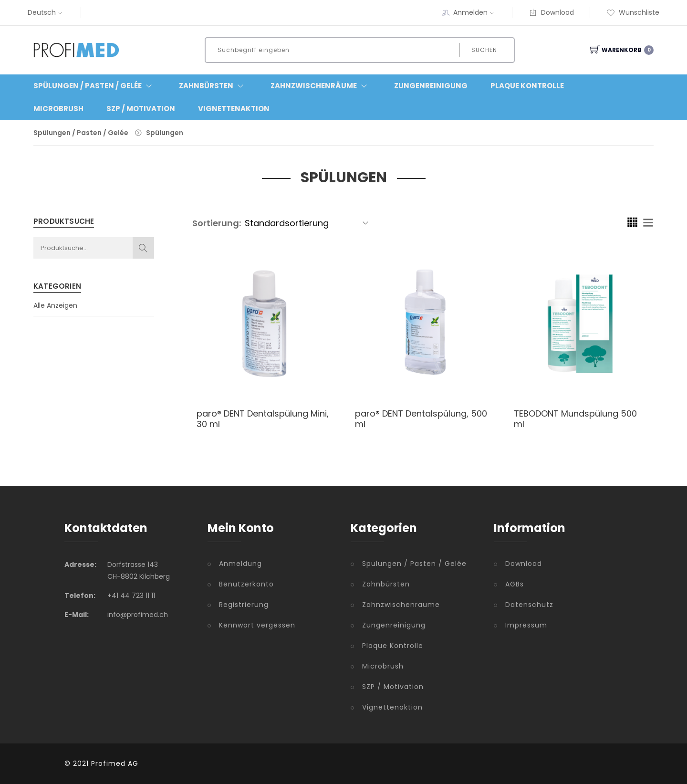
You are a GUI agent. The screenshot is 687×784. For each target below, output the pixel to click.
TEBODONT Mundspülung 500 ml (575, 419)
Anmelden (475, 12)
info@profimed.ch (138, 615)
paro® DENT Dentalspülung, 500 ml (421, 419)
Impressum (526, 625)
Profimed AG (115, 763)
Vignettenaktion (234, 109)
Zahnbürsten (386, 584)
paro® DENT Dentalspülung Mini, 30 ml (263, 419)
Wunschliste (633, 12)
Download (551, 12)
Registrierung (244, 605)
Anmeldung (240, 564)
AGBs (515, 584)
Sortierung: (217, 223)
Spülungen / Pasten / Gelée (81, 133)
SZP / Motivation (141, 109)
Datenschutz (529, 605)
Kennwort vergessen (257, 625)
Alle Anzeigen (55, 305)
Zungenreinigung (431, 86)
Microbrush (58, 109)
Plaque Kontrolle (527, 86)
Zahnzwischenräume (401, 605)
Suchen (484, 50)
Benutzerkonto (246, 584)
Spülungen (165, 133)
